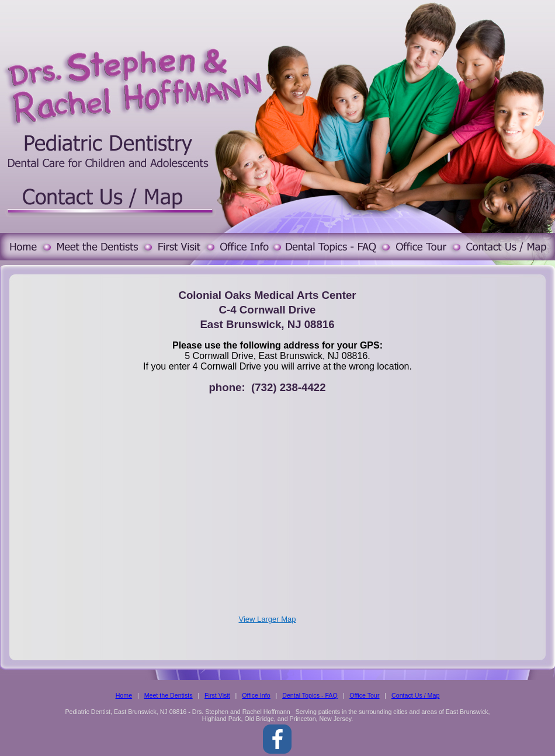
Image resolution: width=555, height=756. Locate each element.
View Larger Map (267, 619)
